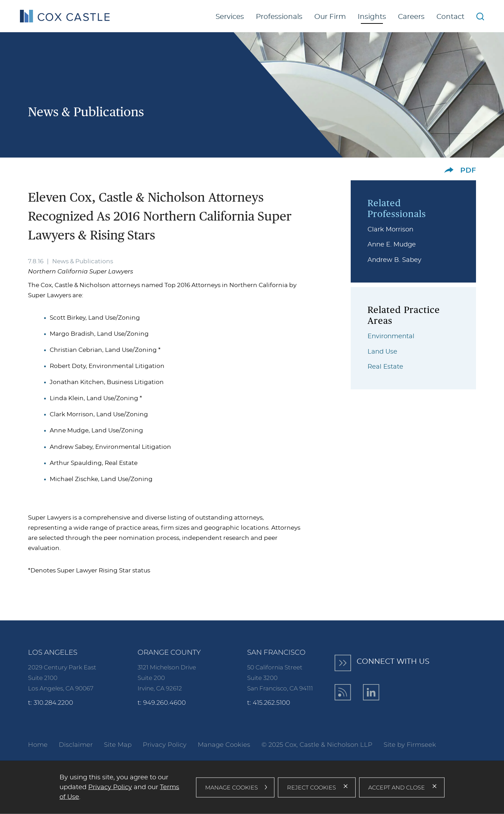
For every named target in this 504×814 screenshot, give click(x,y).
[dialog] (252, 787)
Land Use (382, 352)
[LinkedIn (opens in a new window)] (371, 692)
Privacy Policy (165, 745)
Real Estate (385, 367)
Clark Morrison (390, 230)
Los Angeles (53, 652)
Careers (411, 17)
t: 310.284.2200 (51, 703)
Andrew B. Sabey (394, 260)
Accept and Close (397, 787)
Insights (372, 17)
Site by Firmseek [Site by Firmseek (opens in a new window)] (410, 745)
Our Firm (330, 17)
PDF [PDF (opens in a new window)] (468, 171)
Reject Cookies (311, 787)
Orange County (169, 652)
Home (38, 745)
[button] (449, 170)
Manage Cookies (224, 745)
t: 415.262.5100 (269, 703)
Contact (450, 17)
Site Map (118, 745)
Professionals (279, 17)
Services (230, 17)
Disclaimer (76, 745)
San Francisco (276, 652)
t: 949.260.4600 (162, 703)
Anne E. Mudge (392, 245)
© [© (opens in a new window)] (264, 745)
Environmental (391, 336)
